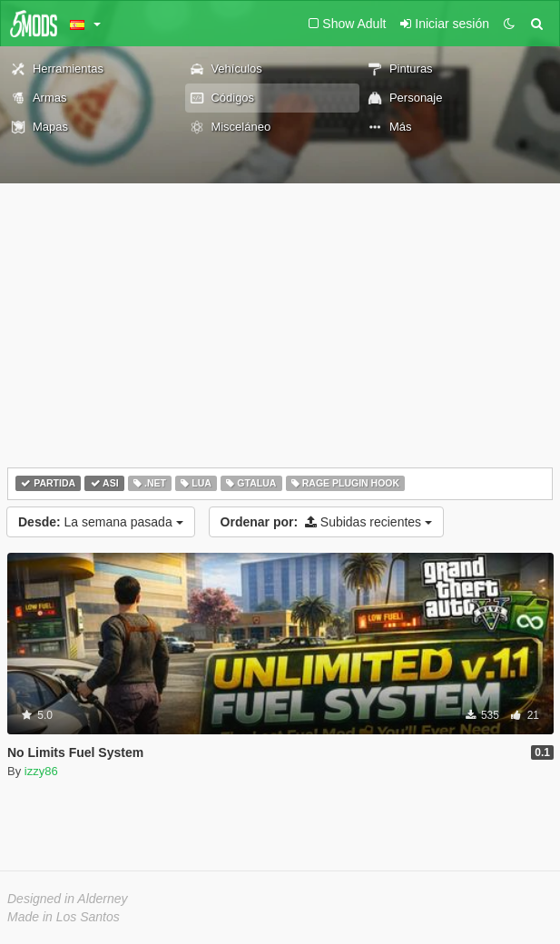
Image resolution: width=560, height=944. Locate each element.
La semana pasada (101, 522)
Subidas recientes (326, 522)
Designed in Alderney (68, 899)
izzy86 (41, 771)
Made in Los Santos (64, 917)
